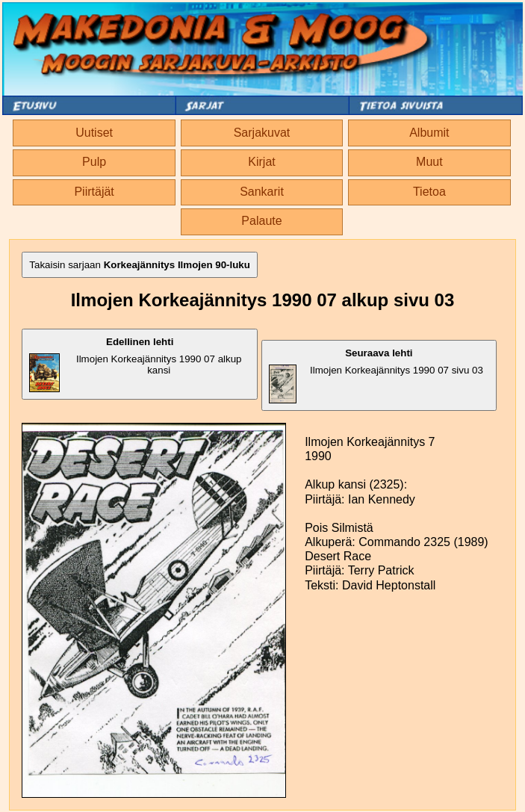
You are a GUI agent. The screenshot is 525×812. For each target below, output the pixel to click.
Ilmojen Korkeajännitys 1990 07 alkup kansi (135, 364)
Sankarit (262, 192)
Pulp (94, 162)
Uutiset (94, 133)
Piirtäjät (94, 192)
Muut (429, 162)
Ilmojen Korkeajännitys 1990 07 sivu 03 (376, 375)
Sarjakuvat (262, 133)
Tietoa (429, 192)
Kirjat (261, 162)
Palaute (261, 221)
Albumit (429, 133)
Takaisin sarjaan (140, 265)
